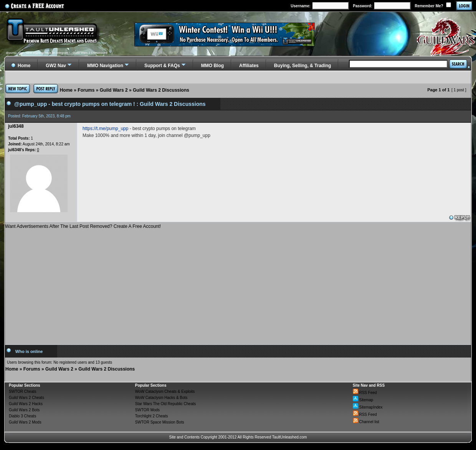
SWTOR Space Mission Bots (160, 422)
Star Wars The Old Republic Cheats (165, 404)
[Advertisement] (238, 284)
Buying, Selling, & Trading (303, 66)
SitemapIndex (368, 407)
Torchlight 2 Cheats (152, 416)
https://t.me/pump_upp (105, 129)
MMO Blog (212, 66)
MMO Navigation (105, 66)
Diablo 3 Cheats (22, 416)
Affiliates (249, 66)
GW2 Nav (56, 66)
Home (66, 90)
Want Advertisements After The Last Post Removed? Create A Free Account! (83, 226)
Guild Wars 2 (114, 90)
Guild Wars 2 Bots (24, 410)
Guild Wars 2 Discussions (161, 90)
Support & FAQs (162, 66)
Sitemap (363, 400)
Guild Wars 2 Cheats (26, 398)
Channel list (366, 422)
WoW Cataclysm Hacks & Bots (161, 398)
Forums (86, 90)
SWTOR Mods (147, 410)
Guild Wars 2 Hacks (26, 404)
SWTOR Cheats (23, 391)
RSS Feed (365, 393)
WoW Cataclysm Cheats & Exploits (165, 391)
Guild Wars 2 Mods (25, 422)
